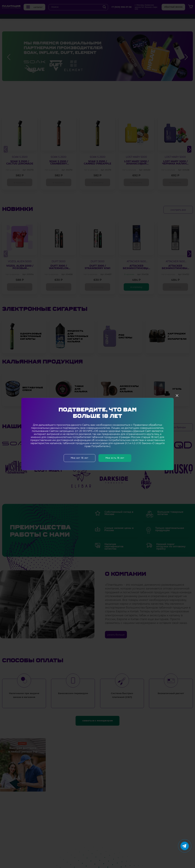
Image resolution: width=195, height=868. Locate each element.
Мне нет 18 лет (80, 458)
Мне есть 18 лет (115, 458)
